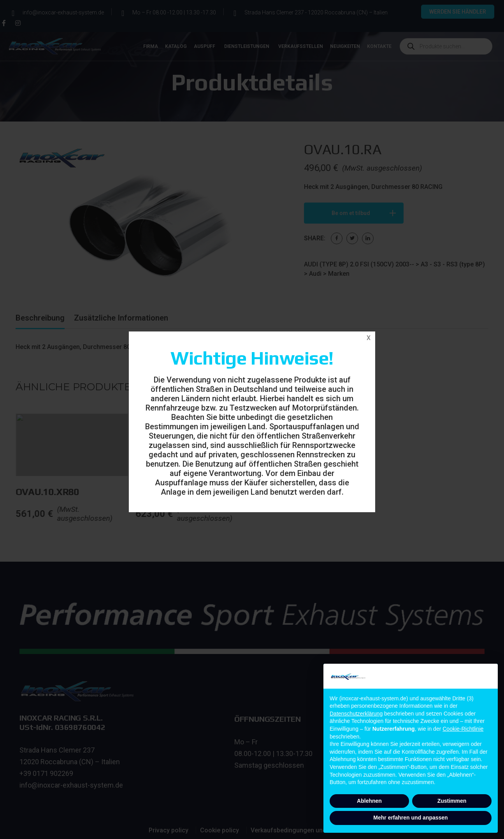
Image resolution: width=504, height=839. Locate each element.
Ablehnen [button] (369, 801)
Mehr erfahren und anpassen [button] (410, 818)
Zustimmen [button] (452, 801)
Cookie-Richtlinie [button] (463, 729)
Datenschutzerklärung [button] (356, 714)
